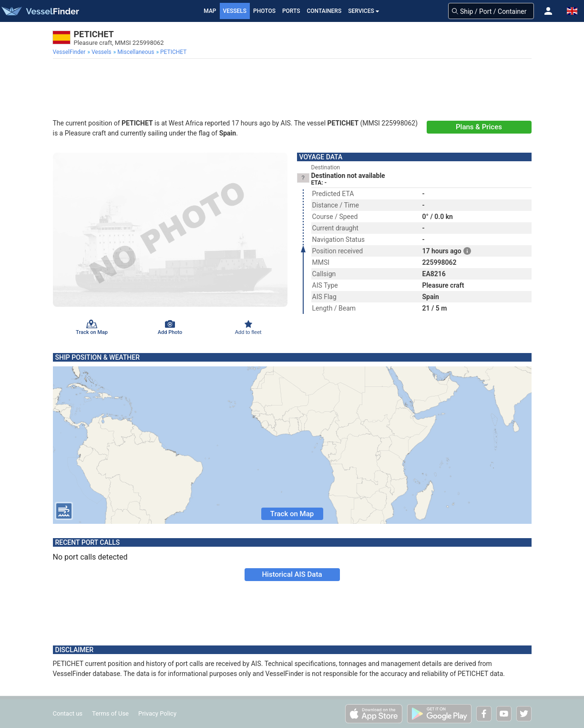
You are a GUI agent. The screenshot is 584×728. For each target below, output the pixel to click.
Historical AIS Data (292, 574)
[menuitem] (70, 52)
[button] (548, 11)
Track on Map (292, 514)
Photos (264, 11)
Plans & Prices (479, 127)
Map (210, 11)
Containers (324, 11)
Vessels (235, 11)
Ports (291, 11)
